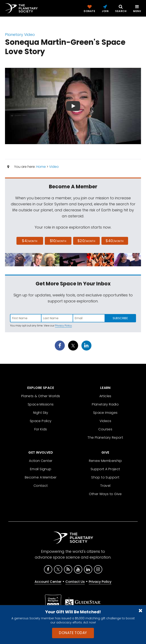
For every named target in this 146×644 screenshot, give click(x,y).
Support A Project (105, 469)
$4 (30, 241)
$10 (58, 241)
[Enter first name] (26, 318)
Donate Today (73, 633)
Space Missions (41, 404)
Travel (105, 486)
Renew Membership (105, 461)
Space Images (105, 413)
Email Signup (41, 469)
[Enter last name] (57, 318)
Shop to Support (105, 477)
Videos (105, 421)
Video (54, 167)
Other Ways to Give (105, 494)
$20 (86, 241)
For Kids (41, 429)
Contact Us (75, 582)
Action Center (41, 461)
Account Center (48, 582)
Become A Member (41, 477)
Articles (105, 396)
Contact (41, 486)
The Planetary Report (105, 438)
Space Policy (41, 421)
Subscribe (120, 318)
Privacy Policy (63, 326)
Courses (105, 429)
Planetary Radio (105, 404)
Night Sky (41, 413)
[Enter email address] (89, 318)
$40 (115, 241)
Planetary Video (20, 35)
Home (41, 167)
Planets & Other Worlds (41, 396)
